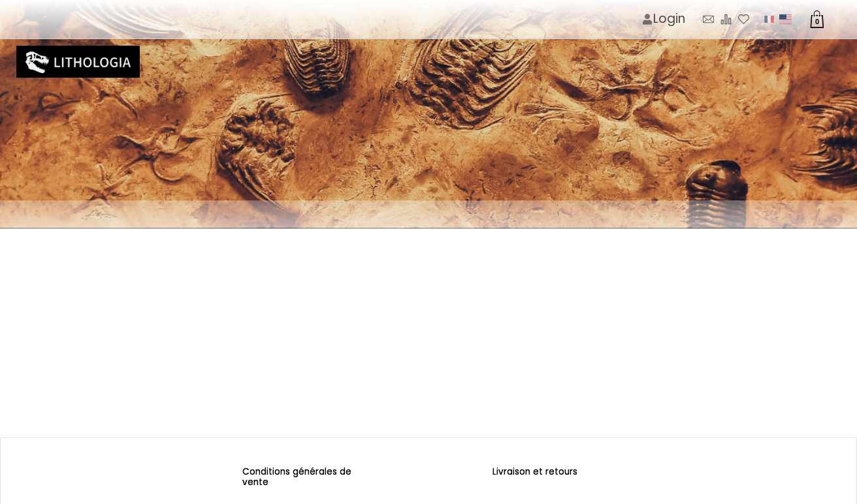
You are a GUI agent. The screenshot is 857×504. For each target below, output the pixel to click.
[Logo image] (78, 62)
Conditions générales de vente (298, 477)
